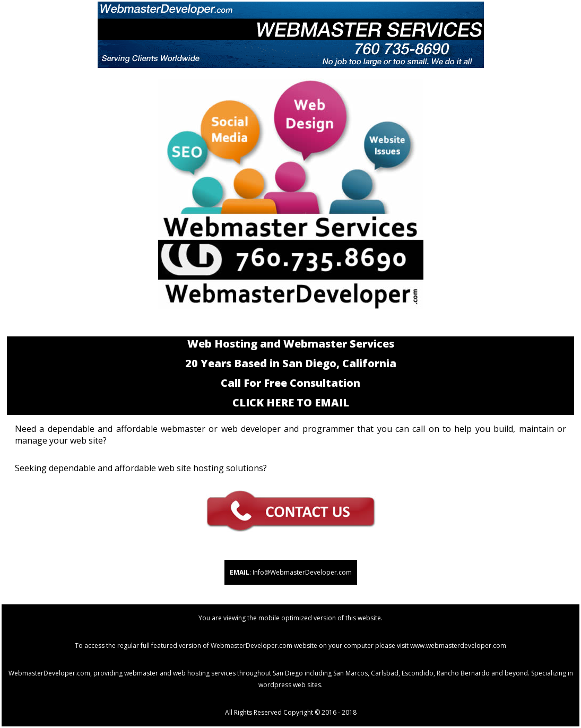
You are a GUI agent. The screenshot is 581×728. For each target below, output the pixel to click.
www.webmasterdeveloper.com (458, 645)
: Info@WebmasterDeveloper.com (291, 572)
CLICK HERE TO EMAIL (291, 402)
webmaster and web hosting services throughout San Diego (214, 673)
